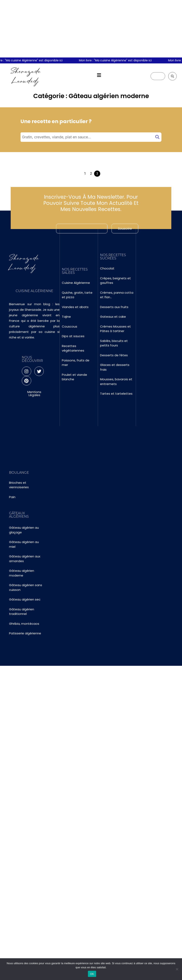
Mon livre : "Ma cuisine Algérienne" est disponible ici (118, 60)
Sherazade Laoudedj (26, 76)
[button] (99, 75)
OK (92, 974)
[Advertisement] (91, 29)
